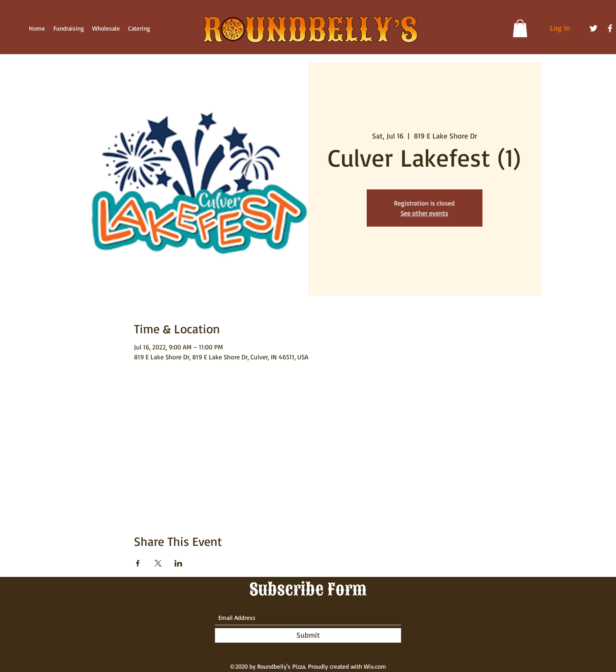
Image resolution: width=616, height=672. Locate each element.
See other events (424, 213)
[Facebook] (610, 28)
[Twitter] (593, 28)
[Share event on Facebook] (138, 563)
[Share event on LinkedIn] (178, 563)
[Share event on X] (158, 563)
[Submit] (308, 635)
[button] (520, 28)
